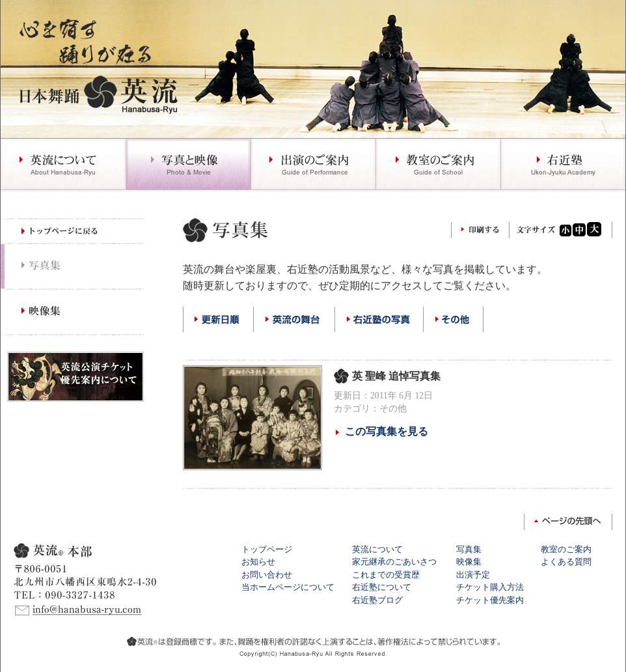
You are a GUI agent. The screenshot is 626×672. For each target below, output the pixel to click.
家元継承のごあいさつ (394, 562)
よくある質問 (566, 562)
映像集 (469, 562)
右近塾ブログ (377, 600)
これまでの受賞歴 (386, 575)
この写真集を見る (387, 432)
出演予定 (473, 575)
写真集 (469, 549)
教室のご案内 (566, 549)
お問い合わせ (267, 575)
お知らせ (258, 562)
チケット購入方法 (490, 587)
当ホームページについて (288, 587)
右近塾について (382, 587)
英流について (377, 549)
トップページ (267, 549)
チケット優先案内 (490, 600)
